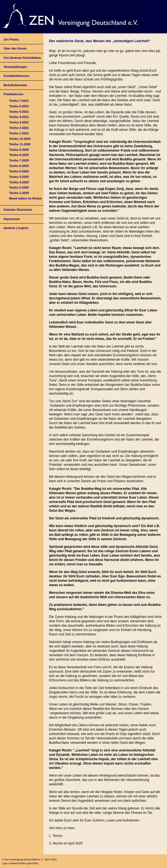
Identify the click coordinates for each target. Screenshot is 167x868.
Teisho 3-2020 (19, 182)
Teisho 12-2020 (20, 139)
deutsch (9, 228)
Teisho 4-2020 (19, 177)
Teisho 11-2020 (20, 144)
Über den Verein (15, 48)
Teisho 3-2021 (19, 122)
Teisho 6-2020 (19, 166)
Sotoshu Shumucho (18, 210)
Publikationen (13, 94)
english (23, 228)
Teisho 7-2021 (19, 101)
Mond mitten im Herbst (25, 198)
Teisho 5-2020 (19, 171)
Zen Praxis (11, 39)
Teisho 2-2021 (19, 128)
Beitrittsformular (15, 85)
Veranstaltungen (15, 67)
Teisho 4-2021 (19, 117)
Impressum (12, 219)
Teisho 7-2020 (19, 160)
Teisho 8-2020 (19, 155)
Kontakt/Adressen (16, 76)
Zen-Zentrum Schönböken (22, 58)
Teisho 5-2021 (19, 112)
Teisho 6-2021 (19, 106)
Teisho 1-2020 (19, 193)
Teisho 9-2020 (19, 150)
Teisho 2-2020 (19, 187)
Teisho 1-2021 (19, 133)
